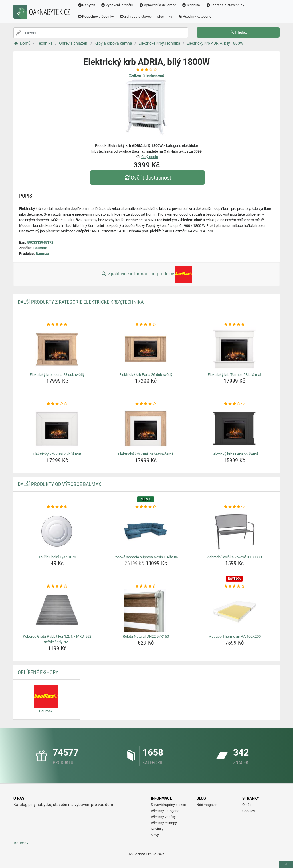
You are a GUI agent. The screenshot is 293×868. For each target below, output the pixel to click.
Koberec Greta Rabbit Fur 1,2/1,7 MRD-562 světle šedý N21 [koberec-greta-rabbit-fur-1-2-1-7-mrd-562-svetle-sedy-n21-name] (57, 639)
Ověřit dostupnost (148, 178)
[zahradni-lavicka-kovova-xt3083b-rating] (234, 507)
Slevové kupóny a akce (168, 805)
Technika (192, 5)
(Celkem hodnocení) (146, 75)
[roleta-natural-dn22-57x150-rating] (146, 586)
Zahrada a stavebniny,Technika (147, 17)
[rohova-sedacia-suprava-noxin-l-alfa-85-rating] (146, 507)
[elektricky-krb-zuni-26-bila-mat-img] (57, 428)
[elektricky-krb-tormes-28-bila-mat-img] (234, 349)
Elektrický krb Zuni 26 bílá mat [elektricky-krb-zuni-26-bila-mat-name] (57, 454)
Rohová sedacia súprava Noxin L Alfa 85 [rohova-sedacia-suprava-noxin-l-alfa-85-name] (146, 557)
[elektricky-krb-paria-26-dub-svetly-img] (146, 349)
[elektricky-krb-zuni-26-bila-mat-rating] (57, 404)
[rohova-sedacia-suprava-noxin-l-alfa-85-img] (146, 531)
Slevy (155, 835)
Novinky (157, 829)
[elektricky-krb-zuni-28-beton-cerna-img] (146, 428)
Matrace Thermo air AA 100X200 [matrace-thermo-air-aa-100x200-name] (234, 636)
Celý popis (150, 157)
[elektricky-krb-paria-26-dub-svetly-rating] (146, 325)
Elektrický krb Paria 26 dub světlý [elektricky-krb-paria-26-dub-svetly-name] (146, 375)
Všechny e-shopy (164, 823)
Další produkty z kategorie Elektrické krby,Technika (81, 302)
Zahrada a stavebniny (226, 5)
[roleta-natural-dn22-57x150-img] (146, 611)
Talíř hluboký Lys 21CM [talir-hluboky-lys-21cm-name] (57, 557)
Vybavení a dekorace (158, 5)
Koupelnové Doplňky (96, 17)
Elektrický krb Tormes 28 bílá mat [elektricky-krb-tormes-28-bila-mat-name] (234, 375)
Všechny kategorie (195, 17)
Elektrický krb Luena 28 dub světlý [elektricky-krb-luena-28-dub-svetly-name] (57, 375)
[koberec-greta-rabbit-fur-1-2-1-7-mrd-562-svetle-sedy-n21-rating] (57, 586)
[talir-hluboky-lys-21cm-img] (57, 531)
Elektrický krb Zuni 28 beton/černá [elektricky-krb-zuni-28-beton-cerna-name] (146, 454)
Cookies (249, 811)
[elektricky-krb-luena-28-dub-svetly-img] (57, 349)
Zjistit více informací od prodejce (146, 274)
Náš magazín (207, 805)
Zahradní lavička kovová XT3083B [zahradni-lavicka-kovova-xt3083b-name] (234, 557)
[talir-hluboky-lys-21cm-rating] (57, 507)
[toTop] (286, 865)
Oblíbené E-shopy (38, 672)
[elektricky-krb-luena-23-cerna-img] (234, 428)
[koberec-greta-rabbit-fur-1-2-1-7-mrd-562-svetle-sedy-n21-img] (57, 611)
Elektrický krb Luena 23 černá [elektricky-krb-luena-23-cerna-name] (234, 454)
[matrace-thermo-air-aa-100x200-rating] (234, 586)
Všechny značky (163, 817)
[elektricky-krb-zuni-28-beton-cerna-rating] (146, 404)
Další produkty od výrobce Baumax (60, 484)
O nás (247, 805)
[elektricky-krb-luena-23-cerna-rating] (234, 404)
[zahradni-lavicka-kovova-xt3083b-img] (234, 531)
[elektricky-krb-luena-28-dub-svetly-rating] (57, 325)
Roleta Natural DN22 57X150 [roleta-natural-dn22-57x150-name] (146, 636)
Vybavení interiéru (118, 5)
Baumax (40, 248)
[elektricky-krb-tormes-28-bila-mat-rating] (234, 325)
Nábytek (87, 5)
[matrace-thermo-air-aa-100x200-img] (234, 611)
